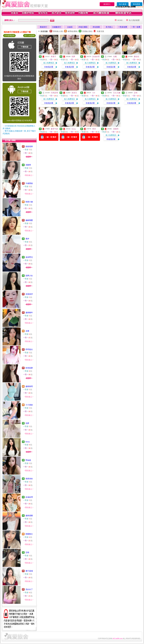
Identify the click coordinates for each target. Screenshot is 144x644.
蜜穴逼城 (29, 571)
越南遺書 (29, 516)
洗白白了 (29, 589)
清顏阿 (28, 165)
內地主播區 (83, 27)
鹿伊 (27, 239)
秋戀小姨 (29, 202)
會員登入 (107, 4)
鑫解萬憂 (29, 220)
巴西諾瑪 (54, 93)
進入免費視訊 (49, 63)
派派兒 (74, 93)
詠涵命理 (29, 497)
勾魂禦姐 (29, 183)
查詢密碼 (136, 4)
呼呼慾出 (29, 349)
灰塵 (27, 331)
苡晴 (27, 552)
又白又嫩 (117, 93)
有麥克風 (100, 31)
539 (94, 93)
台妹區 (70, 27)
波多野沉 (29, 257)
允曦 (115, 57)
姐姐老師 (29, 146)
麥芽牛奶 (54, 129)
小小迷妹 (29, 405)
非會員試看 (49, 67)
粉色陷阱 (29, 368)
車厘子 (54, 57)
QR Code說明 (29, 36)
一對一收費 (136, 27)
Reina (28, 442)
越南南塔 (29, 386)
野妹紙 (28, 460)
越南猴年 (29, 313)
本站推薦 (96, 27)
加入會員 (123, 4)
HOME (120, 20)
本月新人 (109, 27)
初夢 (27, 423)
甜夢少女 (29, 276)
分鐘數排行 (57, 27)
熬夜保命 (29, 479)
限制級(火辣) (58, 31)
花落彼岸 (29, 294)
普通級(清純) (87, 31)
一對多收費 (123, 27)
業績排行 (43, 27)
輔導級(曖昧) (73, 31)
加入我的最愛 (134, 20)
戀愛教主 (29, 534)
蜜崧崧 (136, 57)
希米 (94, 129)
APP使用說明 (9, 36)
